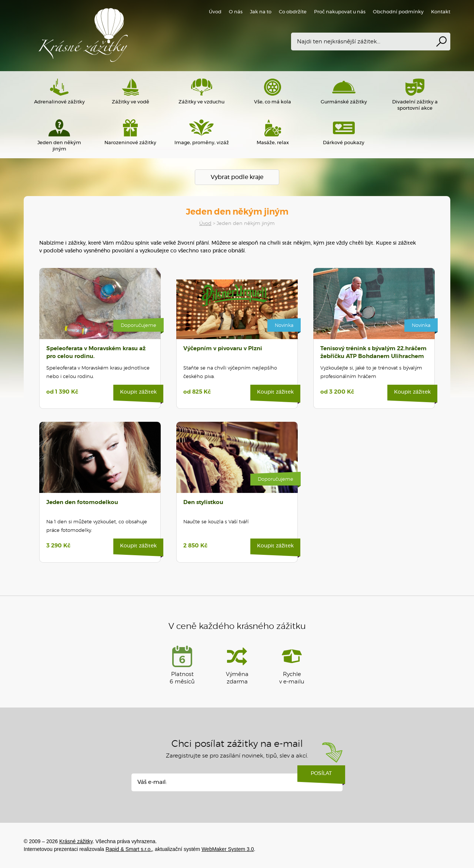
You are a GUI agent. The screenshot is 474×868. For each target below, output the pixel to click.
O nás (236, 12)
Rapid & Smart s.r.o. (129, 849)
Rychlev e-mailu (292, 665)
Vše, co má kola (273, 92)
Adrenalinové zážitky (59, 92)
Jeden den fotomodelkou (82, 502)
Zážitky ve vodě (130, 92)
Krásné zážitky (131, 35)
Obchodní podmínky (398, 12)
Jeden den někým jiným (59, 135)
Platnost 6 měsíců (182, 665)
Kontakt (441, 12)
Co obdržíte (293, 12)
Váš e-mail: (152, 782)
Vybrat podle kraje (237, 177)
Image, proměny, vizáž (201, 132)
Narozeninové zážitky (130, 132)
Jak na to (261, 12)
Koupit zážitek (138, 395)
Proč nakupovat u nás (340, 12)
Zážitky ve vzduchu (201, 92)
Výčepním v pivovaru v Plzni (223, 349)
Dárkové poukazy (344, 132)
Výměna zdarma (237, 665)
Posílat (321, 776)
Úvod (205, 224)
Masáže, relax (273, 132)
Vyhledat (441, 42)
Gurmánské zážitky (344, 92)
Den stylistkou (203, 502)
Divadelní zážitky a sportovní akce (415, 95)
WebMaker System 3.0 (228, 849)
